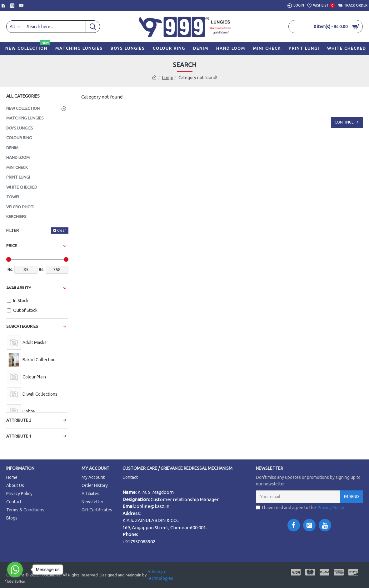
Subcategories (22, 326)
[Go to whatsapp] (15, 570)
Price (12, 246)
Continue (344, 122)
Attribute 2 (19, 420)
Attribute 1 (19, 436)
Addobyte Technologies (160, 575)
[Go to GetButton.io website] (15, 582)
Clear (62, 230)
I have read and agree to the (300, 508)
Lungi (167, 78)
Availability (19, 288)
